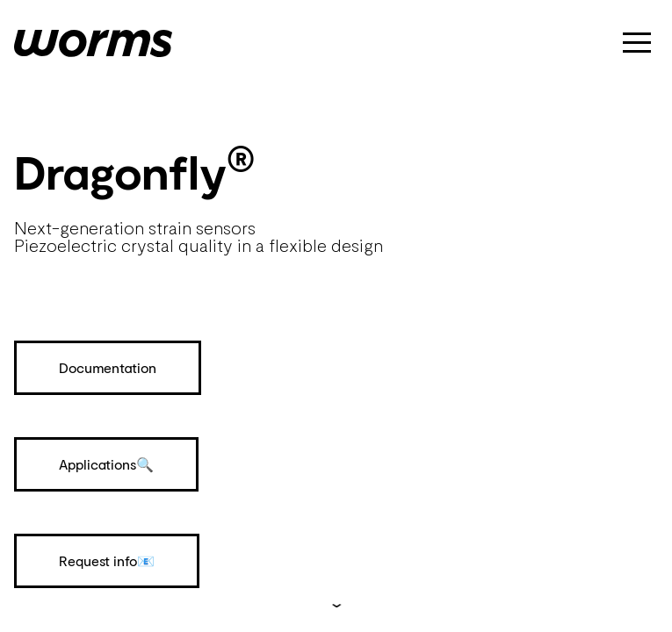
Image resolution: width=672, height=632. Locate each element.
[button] (637, 42)
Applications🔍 (106, 464)
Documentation (108, 367)
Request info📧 (107, 560)
